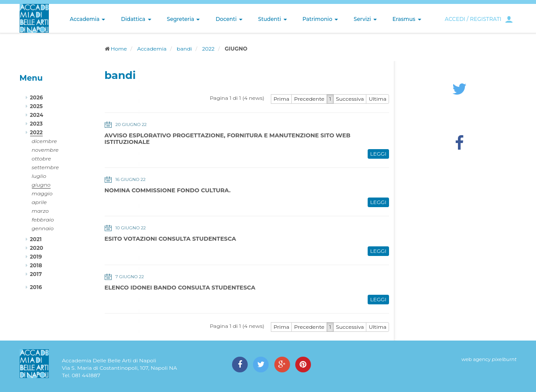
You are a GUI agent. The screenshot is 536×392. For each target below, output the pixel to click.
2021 (36, 239)
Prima (281, 99)
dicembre (44, 141)
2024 (37, 115)
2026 (37, 97)
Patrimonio (321, 19)
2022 (208, 49)
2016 (36, 287)
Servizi (365, 19)
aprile (39, 202)
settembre (46, 167)
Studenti (273, 19)
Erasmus (407, 19)
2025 (36, 106)
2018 (36, 265)
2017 (36, 274)
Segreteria (184, 19)
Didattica (136, 19)
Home (119, 49)
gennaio (43, 228)
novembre (45, 150)
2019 (36, 257)
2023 (36, 124)
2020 (37, 248)
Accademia (87, 19)
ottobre (41, 159)
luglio (39, 176)
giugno (41, 185)
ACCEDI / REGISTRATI (473, 19)
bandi (184, 49)
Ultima (377, 99)
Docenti (229, 19)
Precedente (309, 99)
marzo (40, 211)
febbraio (43, 220)
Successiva (350, 99)
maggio (42, 193)
